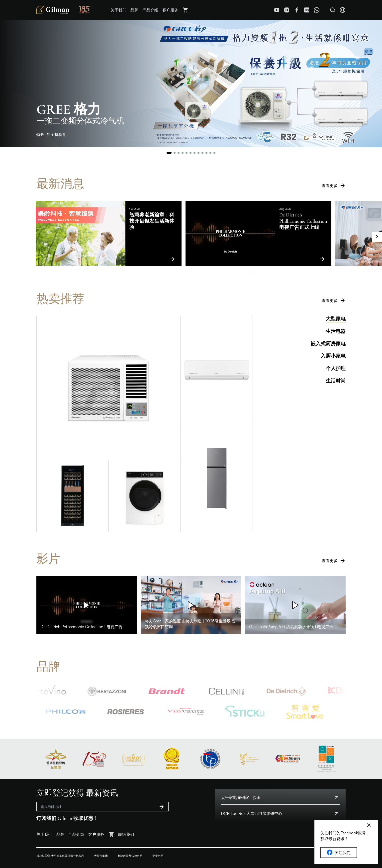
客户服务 (170, 10)
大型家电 (336, 319)
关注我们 (339, 853)
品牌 (134, 10)
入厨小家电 (333, 356)
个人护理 (336, 369)
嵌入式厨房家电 (328, 344)
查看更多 (334, 186)
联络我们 (126, 834)
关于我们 (118, 10)
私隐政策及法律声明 (130, 856)
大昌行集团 (101, 856)
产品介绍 (150, 10)
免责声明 (158, 856)
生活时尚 (336, 381)
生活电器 (336, 331)
